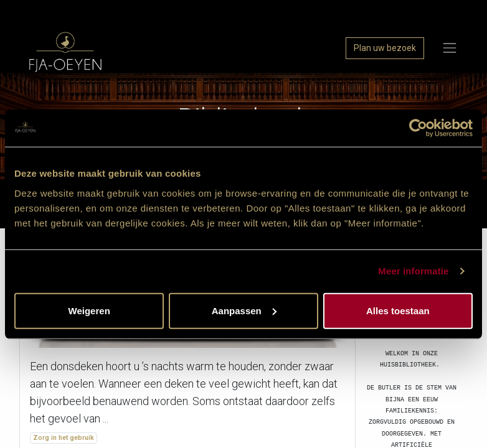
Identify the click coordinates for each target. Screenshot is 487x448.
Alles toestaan (398, 310)
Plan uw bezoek (385, 48)
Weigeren (89, 310)
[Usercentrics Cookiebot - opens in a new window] (418, 128)
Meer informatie (413, 271)
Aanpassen (244, 310)
